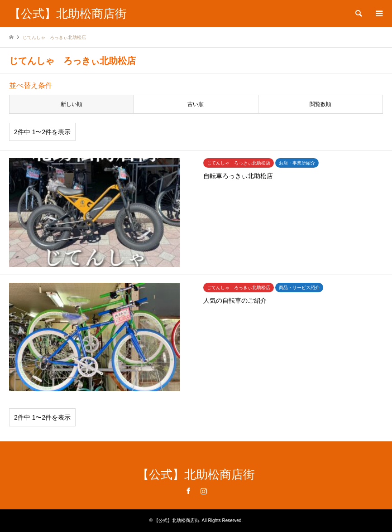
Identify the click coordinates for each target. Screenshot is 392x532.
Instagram (204, 491)
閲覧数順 (320, 104)
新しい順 (72, 104)
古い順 (196, 104)
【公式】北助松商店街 (196, 474)
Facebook (188, 491)
